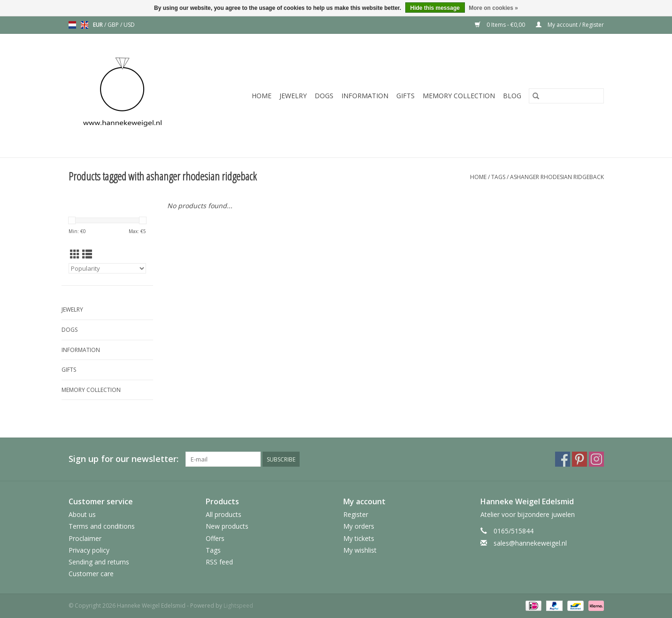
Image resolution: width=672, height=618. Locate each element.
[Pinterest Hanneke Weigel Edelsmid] (579, 459)
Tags (498, 177)
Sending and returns (99, 562)
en (85, 25)
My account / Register (570, 25)
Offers (215, 538)
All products (224, 514)
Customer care (91, 574)
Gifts (406, 96)
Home (262, 96)
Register (356, 514)
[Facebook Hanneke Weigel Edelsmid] (563, 459)
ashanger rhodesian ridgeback (557, 177)
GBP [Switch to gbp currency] (114, 25)
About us (82, 514)
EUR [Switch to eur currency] (99, 25)
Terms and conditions (102, 526)
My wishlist (360, 550)
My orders (359, 526)
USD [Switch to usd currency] (129, 25)
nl (72, 25)
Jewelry (293, 96)
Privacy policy (89, 550)
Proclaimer (85, 538)
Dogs (324, 96)
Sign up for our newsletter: (124, 459)
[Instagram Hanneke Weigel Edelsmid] (596, 459)
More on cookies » (493, 8)
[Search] (566, 96)
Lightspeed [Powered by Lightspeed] (238, 606)
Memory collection (459, 96)
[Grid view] (75, 254)
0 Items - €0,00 (501, 25)
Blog (512, 96)
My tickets (359, 538)
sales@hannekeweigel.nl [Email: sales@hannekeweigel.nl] (530, 543)
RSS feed (219, 562)
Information (365, 96)
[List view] (87, 254)
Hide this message (435, 8)
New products (227, 526)
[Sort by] (107, 268)
